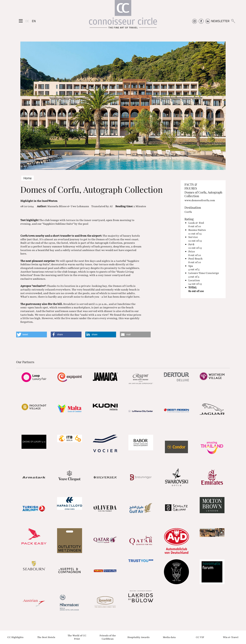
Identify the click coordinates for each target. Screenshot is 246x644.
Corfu (188, 212)
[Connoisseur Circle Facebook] (201, 21)
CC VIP (200, 637)
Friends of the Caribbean (108, 637)
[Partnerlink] (34, 377)
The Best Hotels (46, 637)
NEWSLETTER (220, 21)
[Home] (123, 16)
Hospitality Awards (138, 637)
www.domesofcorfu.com (200, 200)
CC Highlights (15, 637)
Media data (169, 637)
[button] (32, 335)
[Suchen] (233, 21)
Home (28, 178)
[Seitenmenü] (21, 21)
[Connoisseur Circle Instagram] (195, 21)
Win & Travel (231, 637)
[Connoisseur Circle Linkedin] (208, 21)
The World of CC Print (77, 637)
